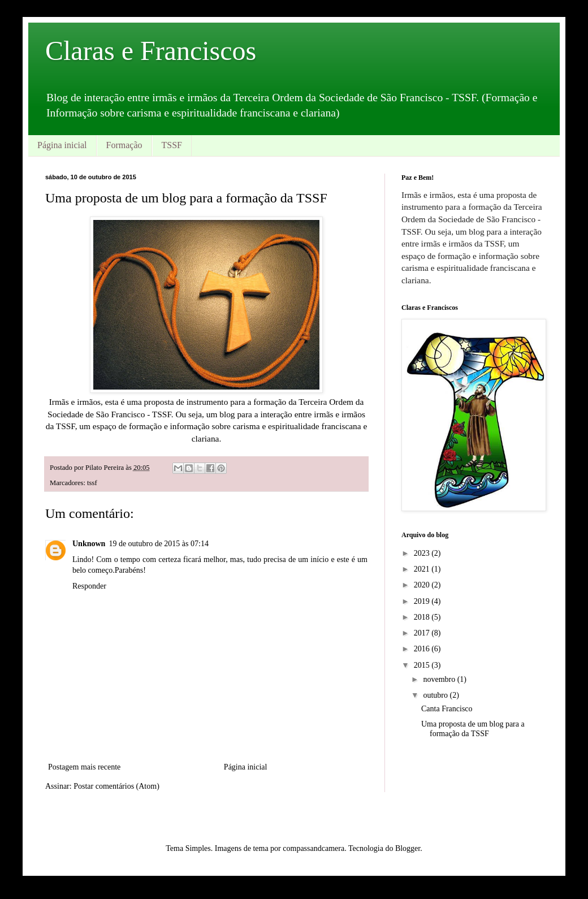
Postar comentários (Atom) (116, 786)
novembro (440, 679)
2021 (423, 569)
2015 (423, 665)
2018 (423, 617)
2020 (423, 585)
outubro (436, 695)
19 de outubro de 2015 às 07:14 (159, 544)
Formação (124, 145)
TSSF (172, 145)
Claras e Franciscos (151, 51)
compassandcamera (314, 848)
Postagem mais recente (84, 767)
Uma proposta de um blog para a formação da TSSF (473, 729)
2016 (423, 649)
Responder (89, 586)
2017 (423, 633)
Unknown (89, 544)
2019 (423, 601)
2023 (423, 553)
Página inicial (62, 145)
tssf (92, 483)
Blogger (408, 848)
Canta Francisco (447, 709)
